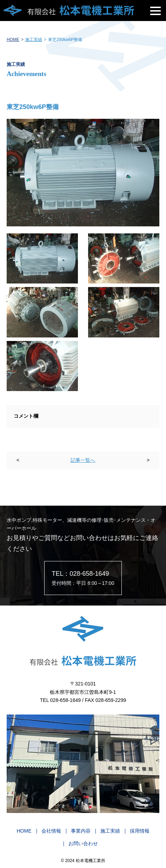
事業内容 (81, 831)
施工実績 (34, 40)
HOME (13, 40)
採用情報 (140, 831)
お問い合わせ (83, 843)
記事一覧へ (83, 460)
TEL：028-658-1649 (80, 574)
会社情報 (51, 831)
